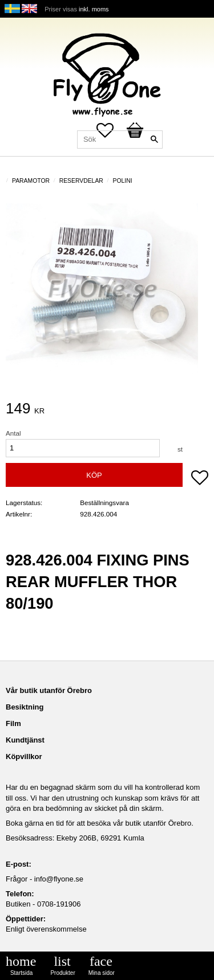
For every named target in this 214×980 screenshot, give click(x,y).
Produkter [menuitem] (62, 973)
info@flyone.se (59, 879)
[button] (200, 479)
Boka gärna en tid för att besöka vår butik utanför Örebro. (100, 823)
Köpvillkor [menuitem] (24, 756)
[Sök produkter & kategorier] (120, 140)
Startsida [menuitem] (21, 973)
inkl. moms (94, 9)
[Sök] (154, 140)
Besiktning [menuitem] (25, 707)
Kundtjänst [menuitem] (25, 740)
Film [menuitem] (13, 723)
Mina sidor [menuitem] (102, 973)
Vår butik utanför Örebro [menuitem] (49, 690)
